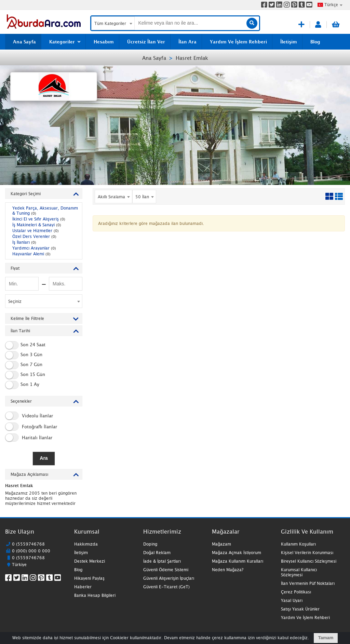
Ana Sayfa (154, 58)
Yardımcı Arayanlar (34, 248)
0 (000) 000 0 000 (31, 551)
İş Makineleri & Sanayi (37, 225)
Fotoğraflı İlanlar (31, 427)
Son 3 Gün (24, 355)
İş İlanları (24, 242)
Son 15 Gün (25, 375)
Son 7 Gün (24, 365)
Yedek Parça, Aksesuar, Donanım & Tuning (45, 211)
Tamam (326, 638)
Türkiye (19, 565)
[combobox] (330, 5)
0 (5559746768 (28, 544)
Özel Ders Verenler (34, 236)
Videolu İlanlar (29, 416)
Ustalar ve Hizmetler (36, 231)
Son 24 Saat (25, 345)
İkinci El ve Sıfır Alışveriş (39, 219)
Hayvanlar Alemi (31, 254)
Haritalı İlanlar (29, 438)
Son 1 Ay (22, 385)
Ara (44, 458)
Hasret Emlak (192, 58)
